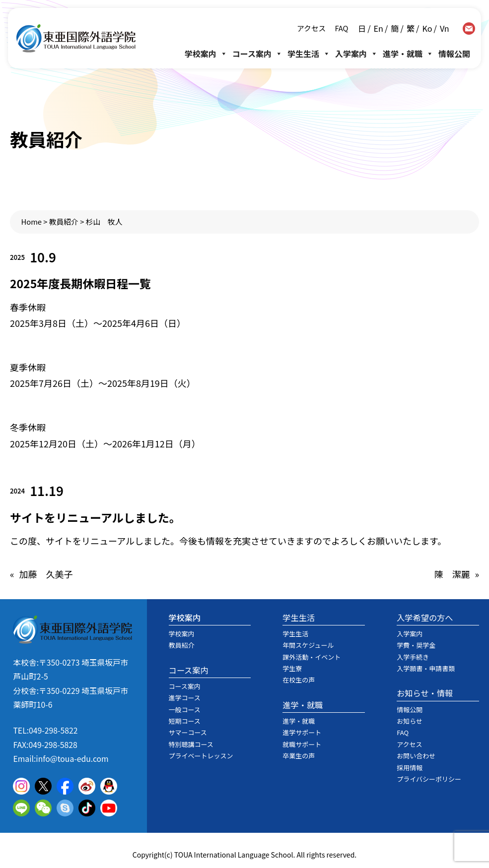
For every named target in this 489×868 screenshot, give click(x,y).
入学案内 (356, 54)
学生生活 (309, 54)
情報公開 (454, 54)
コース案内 (257, 54)
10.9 (43, 257)
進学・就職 (408, 54)
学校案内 (206, 54)
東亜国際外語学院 (76, 38)
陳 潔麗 (452, 574)
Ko (427, 28)
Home (32, 221)
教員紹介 (64, 221)
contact (469, 29)
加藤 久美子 (46, 574)
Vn (445, 28)
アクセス (311, 28)
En (379, 28)
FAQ (341, 28)
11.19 (47, 490)
